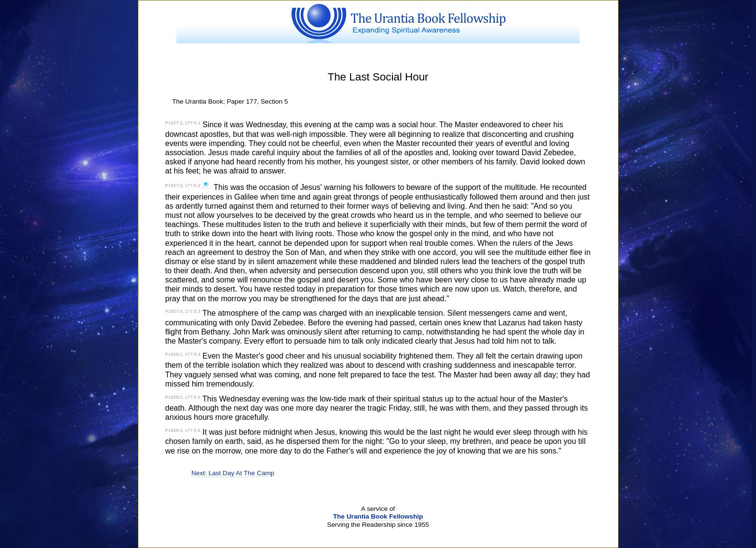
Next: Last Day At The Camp (233, 473)
